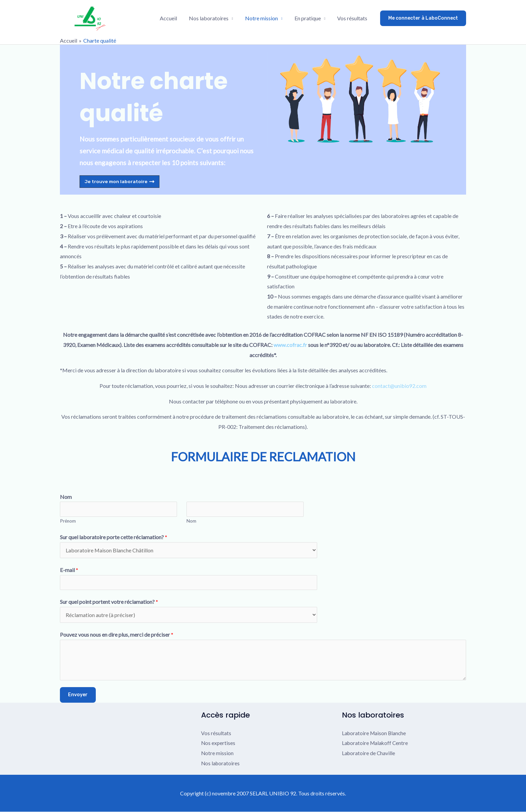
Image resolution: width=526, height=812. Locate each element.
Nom (66, 497)
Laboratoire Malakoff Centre (376, 743)
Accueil (173, 18)
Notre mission (264, 18)
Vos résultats (353, 18)
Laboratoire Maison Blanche (375, 733)
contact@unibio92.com (399, 386)
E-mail (69, 570)
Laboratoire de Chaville (369, 753)
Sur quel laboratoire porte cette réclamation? (114, 537)
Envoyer (78, 695)
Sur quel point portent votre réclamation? (109, 602)
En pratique (309, 18)
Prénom (68, 521)
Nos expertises (218, 743)
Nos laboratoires (212, 18)
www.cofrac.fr (290, 345)
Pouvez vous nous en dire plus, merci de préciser (117, 635)
